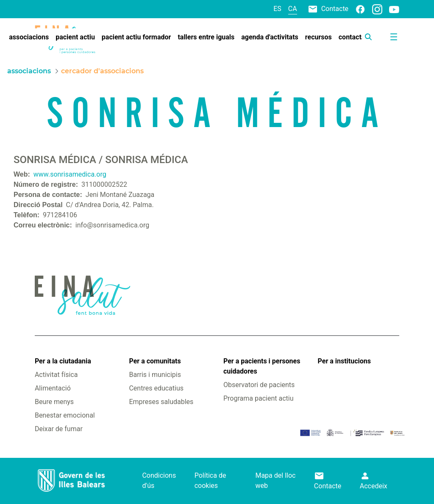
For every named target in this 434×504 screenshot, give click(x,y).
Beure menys (54, 402)
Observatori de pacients (259, 385)
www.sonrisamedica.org (70, 174)
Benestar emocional (65, 415)
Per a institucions (344, 361)
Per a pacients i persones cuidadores (262, 366)
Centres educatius (156, 388)
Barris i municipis (155, 375)
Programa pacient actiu (258, 398)
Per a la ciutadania (63, 361)
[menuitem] (29, 37)
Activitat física (56, 375)
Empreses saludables (161, 402)
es (277, 9)
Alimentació (53, 388)
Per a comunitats (155, 361)
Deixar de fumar (59, 429)
